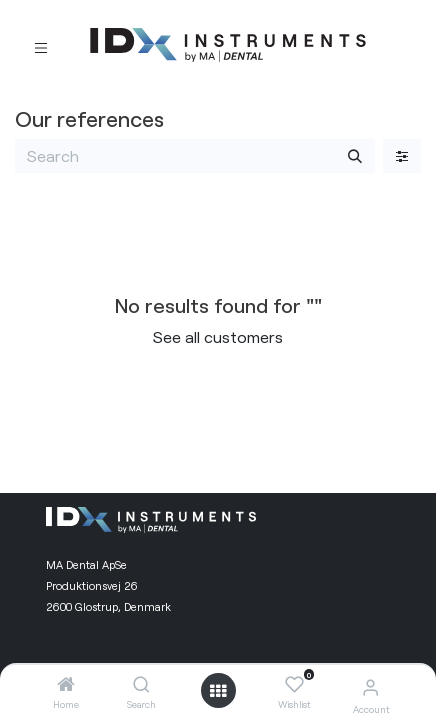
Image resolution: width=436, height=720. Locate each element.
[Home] (66, 684)
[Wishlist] (294, 685)
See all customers (218, 336)
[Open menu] (218, 691)
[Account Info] (370, 686)
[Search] (141, 684)
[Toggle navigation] (41, 45)
